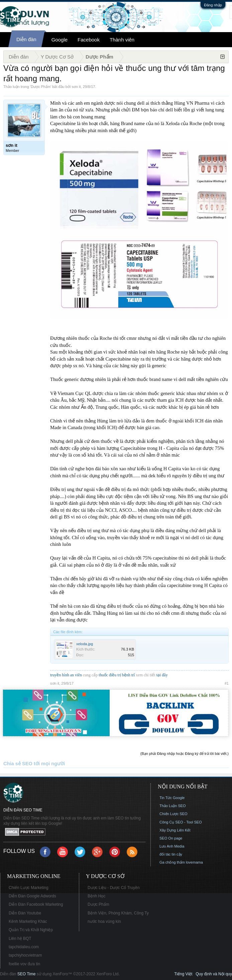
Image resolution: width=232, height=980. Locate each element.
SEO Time (27, 974)
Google (60, 40)
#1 (227, 683)
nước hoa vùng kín (104, 921)
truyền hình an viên (66, 675)
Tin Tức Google (172, 798)
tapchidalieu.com (24, 947)
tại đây (162, 675)
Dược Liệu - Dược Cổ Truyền (114, 888)
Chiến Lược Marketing (29, 888)
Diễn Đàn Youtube (25, 913)
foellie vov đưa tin (24, 964)
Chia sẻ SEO (18, 764)
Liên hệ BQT (20, 939)
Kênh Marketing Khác (28, 921)
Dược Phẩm (41, 87)
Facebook (89, 40)
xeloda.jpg (85, 644)
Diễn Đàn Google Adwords (32, 896)
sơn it (76, 87)
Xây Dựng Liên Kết (175, 830)
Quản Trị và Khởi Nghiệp (31, 930)
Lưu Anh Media (172, 846)
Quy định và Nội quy (214, 974)
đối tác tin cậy (171, 854)
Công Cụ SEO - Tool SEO (181, 822)
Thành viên (122, 40)
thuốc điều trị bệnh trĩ (117, 675)
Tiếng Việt (183, 974)
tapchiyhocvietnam (25, 955)
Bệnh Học (96, 896)
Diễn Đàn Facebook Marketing (36, 904)
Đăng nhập (213, 5)
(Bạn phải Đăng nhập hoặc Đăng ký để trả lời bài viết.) (185, 754)
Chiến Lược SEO (173, 814)
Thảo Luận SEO (173, 806)
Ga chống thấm (172, 862)
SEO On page (171, 838)
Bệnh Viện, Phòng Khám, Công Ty (118, 913)
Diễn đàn (26, 39)
